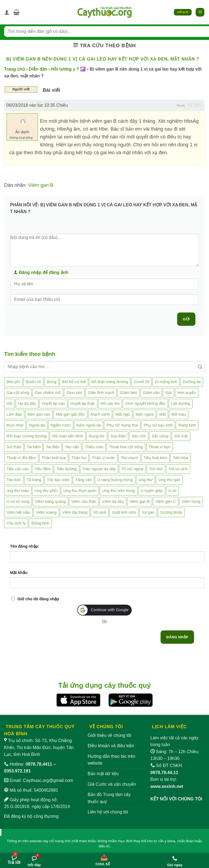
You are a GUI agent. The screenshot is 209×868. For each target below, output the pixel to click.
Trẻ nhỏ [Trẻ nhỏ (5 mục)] (156, 469)
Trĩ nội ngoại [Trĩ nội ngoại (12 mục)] (132, 469)
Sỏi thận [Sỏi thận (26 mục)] (14, 447)
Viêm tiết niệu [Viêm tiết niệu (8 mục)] (18, 512)
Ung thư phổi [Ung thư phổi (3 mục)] (46, 491)
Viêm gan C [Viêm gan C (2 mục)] (166, 501)
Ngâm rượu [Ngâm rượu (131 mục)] (61, 425)
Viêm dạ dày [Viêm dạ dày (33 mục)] (113, 501)
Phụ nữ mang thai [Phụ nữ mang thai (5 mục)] (122, 425)
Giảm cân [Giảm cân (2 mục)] (151, 393)
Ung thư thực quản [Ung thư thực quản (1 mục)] (80, 491)
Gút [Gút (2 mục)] (168, 393)
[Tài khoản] (7, 12)
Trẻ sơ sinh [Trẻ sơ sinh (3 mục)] (178, 469)
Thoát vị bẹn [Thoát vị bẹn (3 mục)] (159, 447)
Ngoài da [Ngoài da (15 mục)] (37, 425)
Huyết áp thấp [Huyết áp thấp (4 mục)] (83, 403)
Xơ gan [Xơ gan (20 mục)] (148, 512)
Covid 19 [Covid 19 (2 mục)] (141, 382)
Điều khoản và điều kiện (111, 746)
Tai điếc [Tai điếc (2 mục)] (53, 447)
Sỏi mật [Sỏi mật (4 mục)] (181, 436)
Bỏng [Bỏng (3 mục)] (52, 382)
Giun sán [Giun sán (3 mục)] (74, 393)
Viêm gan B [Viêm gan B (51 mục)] (140, 501)
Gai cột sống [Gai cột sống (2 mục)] (18, 393)
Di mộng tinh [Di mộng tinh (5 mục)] (166, 382)
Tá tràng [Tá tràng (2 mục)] (34, 480)
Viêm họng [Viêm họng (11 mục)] (191, 501)
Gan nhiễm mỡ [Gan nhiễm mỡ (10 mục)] (48, 393)
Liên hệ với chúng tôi (108, 812)
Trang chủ (15, 69)
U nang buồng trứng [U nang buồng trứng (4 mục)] (115, 480)
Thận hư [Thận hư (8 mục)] (79, 458)
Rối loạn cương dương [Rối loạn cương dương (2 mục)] (27, 436)
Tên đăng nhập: (25, 546)
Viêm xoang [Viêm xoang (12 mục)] (46, 512)
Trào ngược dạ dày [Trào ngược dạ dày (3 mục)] (99, 469)
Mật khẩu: (19, 573)
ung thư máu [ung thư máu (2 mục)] (18, 491)
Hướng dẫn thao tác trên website (111, 760)
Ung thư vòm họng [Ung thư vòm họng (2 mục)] (119, 491)
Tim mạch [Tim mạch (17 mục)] (129, 458)
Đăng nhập (177, 637)
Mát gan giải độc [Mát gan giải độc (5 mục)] (70, 414)
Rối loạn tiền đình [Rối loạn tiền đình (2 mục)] (68, 436)
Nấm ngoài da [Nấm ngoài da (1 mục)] (89, 425)
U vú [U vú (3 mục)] (173, 491)
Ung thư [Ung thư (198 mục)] (146, 480)
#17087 (195, 105)
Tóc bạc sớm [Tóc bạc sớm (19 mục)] (58, 480)
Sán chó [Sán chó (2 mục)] (139, 436)
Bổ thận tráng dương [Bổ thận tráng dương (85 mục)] (110, 382)
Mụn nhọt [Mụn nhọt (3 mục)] (15, 425)
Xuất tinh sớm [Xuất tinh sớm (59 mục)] (124, 512)
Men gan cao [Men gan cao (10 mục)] (39, 414)
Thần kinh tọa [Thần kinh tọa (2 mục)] (54, 458)
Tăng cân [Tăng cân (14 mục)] (84, 480)
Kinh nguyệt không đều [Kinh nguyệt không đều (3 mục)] (145, 403)
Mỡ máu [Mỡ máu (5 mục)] (179, 414)
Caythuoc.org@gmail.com (48, 780)
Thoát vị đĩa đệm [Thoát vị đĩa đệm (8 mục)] (21, 458)
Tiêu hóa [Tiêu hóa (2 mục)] (180, 458)
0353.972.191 (17, 771)
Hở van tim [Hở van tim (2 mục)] (110, 403)
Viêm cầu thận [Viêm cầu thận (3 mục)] (84, 501)
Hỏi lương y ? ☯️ (68, 69)
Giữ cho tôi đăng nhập (38, 599)
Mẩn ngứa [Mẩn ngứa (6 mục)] (145, 414)
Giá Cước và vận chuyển (112, 784)
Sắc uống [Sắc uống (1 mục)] (160, 436)
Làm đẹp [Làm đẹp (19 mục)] (14, 414)
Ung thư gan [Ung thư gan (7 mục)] (169, 480)
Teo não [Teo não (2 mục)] (72, 447)
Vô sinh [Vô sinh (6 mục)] (100, 512)
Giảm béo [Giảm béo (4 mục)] (128, 393)
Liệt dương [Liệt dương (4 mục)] (181, 403)
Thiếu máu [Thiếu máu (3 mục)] (94, 447)
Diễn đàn (38, 69)
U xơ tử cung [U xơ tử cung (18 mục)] (18, 501)
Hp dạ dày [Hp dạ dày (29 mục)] (27, 403)
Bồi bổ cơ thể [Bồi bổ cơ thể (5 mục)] (74, 382)
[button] (16, 12)
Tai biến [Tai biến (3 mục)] (34, 447)
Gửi (186, 319)
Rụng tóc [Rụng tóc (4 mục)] (97, 436)
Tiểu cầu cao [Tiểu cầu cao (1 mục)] (18, 469)
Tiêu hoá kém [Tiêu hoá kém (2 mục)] (156, 458)
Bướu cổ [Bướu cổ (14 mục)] (34, 382)
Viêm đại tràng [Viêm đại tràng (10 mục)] (75, 512)
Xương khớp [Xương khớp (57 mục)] (171, 512)
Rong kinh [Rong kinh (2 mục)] (187, 425)
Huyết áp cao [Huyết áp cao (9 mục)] (53, 403)
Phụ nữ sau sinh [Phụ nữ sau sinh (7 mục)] (158, 425)
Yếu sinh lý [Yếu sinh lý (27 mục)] (16, 523)
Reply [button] (181, 106)
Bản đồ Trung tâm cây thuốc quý (109, 798)
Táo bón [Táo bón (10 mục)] (14, 480)
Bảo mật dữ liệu (103, 774)
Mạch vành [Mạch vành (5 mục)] (100, 414)
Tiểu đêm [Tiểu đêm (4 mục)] (43, 469)
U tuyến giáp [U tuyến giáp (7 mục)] (152, 491)
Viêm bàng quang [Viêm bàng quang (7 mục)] (50, 501)
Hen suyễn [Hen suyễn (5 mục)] (187, 393)
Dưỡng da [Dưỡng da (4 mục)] (192, 382)
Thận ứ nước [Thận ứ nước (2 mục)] (104, 458)
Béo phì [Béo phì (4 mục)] (13, 382)
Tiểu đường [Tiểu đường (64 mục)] (66, 469)
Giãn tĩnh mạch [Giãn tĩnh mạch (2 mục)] (101, 393)
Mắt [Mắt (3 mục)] (162, 414)
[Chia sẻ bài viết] (103, 859)
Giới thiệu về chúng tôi (109, 735)
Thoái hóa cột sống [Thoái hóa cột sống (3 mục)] (126, 447)
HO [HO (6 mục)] (10, 403)
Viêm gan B (41, 185)
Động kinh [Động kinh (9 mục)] (40, 523)
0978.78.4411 (39, 764)
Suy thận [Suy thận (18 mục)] (118, 436)
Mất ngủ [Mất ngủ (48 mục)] (123, 414)
